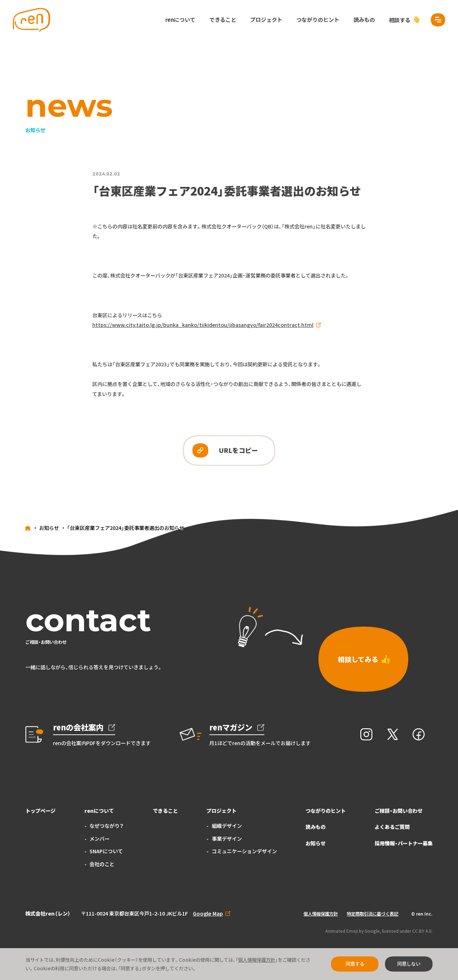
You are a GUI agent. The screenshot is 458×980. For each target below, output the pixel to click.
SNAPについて (106, 851)
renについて (180, 19)
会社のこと (102, 864)
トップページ (40, 811)
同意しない (409, 964)
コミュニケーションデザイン (244, 851)
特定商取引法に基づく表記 (372, 914)
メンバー (99, 839)
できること (223, 19)
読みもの (364, 19)
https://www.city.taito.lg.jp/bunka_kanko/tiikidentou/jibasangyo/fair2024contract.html (203, 325)
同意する (355, 964)
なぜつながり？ (107, 826)
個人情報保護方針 (321, 914)
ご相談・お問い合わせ (399, 811)
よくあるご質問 (392, 827)
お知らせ (316, 843)
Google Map (208, 913)
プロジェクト (266, 19)
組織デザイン (227, 826)
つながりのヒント (318, 19)
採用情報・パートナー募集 (404, 843)
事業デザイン (227, 839)
